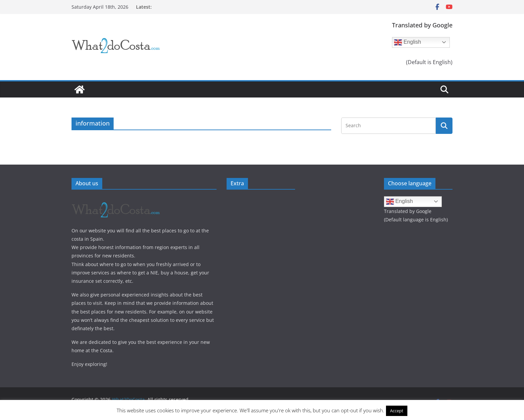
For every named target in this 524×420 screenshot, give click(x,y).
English (408, 42)
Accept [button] (397, 411)
